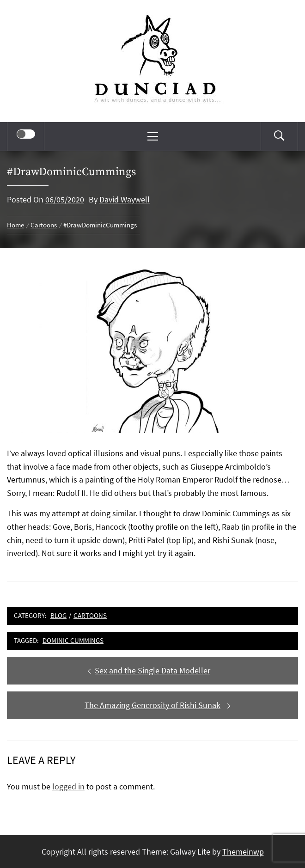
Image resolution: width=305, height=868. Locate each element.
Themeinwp (243, 852)
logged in (68, 786)
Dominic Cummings (73, 640)
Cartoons (90, 615)
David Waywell (125, 199)
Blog (58, 615)
